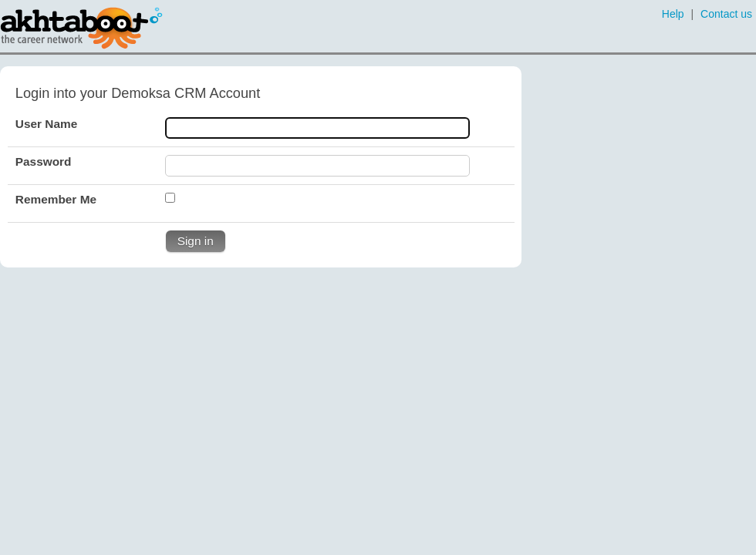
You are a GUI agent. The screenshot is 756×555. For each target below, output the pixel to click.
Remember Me (56, 199)
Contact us (726, 14)
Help (673, 14)
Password (44, 161)
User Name (46, 124)
